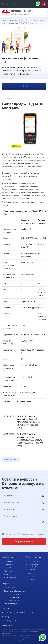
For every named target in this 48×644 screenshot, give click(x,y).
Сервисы (32, 576)
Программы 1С (34, 561)
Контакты (24, 4)
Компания (6, 4)
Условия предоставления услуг (33, 640)
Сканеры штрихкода (12, 594)
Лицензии (32, 570)
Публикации (9, 571)
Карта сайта (7, 625)
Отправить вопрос (24, 541)
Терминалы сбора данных (15, 591)
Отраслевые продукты (33, 565)
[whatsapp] (38, 4)
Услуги (31, 573)
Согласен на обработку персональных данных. (26, 534)
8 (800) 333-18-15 (12, 621)
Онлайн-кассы (10, 588)
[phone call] (44, 4)
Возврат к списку (11, 459)
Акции (15, 4)
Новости (7, 568)
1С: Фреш (32, 579)
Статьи (7, 574)
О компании (9, 561)
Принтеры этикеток (12, 600)
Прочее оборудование (13, 604)
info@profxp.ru (11, 617)
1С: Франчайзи (10, 577)
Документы (8, 564)
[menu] (43, 12)
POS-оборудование (12, 597)
